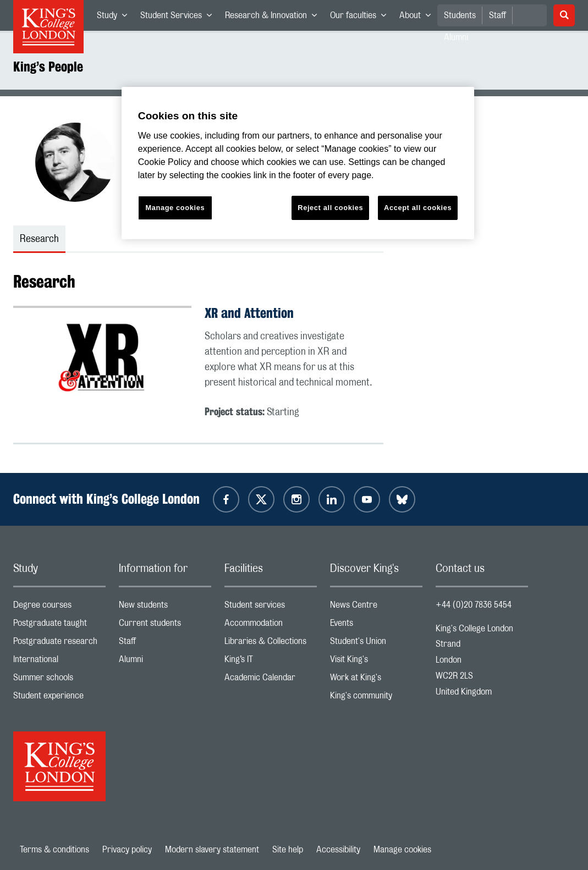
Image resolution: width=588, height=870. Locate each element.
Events (376, 626)
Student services (271, 607)
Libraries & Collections (271, 644)
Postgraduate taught (59, 626)
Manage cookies (402, 850)
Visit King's (376, 662)
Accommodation (271, 626)
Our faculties (361, 18)
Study (115, 18)
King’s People (48, 67)
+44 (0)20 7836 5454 (474, 605)
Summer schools (59, 680)
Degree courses (59, 607)
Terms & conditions (54, 850)
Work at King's (376, 680)
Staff (498, 15)
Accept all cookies (418, 208)
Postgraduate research (59, 644)
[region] (298, 163)
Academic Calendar (271, 680)
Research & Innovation (274, 18)
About (418, 18)
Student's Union (376, 644)
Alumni (165, 662)
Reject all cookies (330, 208)
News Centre (376, 607)
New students (165, 607)
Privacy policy (127, 850)
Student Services (179, 18)
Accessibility (338, 850)
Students (460, 15)
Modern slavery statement (212, 850)
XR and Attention (249, 313)
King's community (376, 698)
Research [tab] (39, 239)
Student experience (59, 698)
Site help (288, 850)
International (59, 662)
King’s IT (271, 662)
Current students (165, 626)
